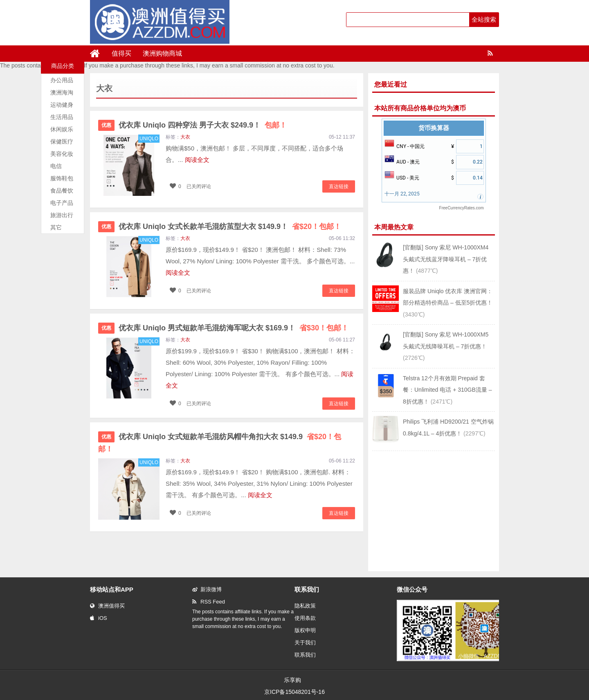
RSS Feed (209, 602)
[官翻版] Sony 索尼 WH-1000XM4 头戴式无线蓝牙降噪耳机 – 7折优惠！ (446, 259)
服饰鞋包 (62, 178)
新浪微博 (207, 589)
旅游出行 (62, 215)
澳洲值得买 (107, 606)
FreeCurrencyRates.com (462, 208)
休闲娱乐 (62, 129)
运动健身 (62, 105)
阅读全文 (197, 160)
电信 (56, 166)
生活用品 (62, 117)
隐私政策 (305, 606)
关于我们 (305, 643)
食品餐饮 (62, 191)
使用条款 (305, 618)
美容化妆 (62, 154)
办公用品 (62, 80)
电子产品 (62, 203)
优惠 (106, 125)
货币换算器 (434, 128)
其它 (56, 227)
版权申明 (305, 630)
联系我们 (305, 655)
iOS (99, 618)
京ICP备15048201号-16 (294, 692)
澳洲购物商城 (162, 53)
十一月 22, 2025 (402, 194)
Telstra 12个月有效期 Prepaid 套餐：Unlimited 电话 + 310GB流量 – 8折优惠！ (447, 390)
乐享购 (292, 680)
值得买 (121, 53)
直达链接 (339, 186)
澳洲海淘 (62, 92)
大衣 (185, 137)
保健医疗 (62, 141)
